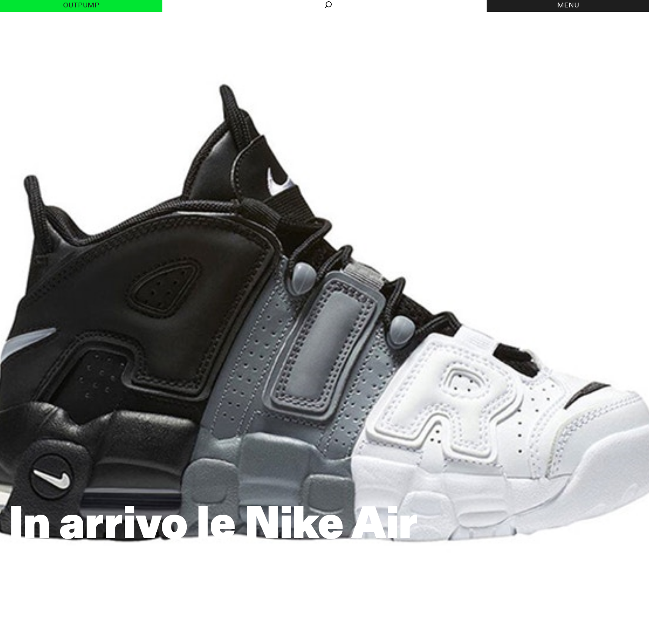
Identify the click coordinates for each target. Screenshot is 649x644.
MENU (568, 6)
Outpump (81, 6)
